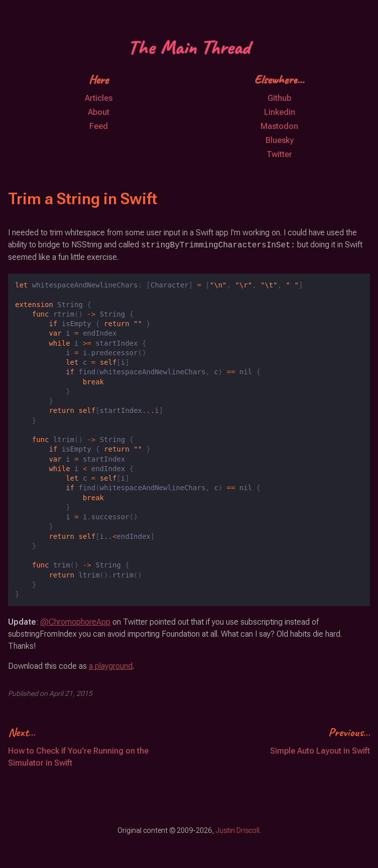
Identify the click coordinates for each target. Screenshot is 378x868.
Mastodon (279, 126)
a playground (111, 666)
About (99, 112)
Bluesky (280, 140)
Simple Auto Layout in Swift (320, 751)
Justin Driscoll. (238, 830)
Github (279, 98)
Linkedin (280, 112)
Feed (99, 126)
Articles (99, 98)
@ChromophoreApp (75, 622)
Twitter (279, 154)
